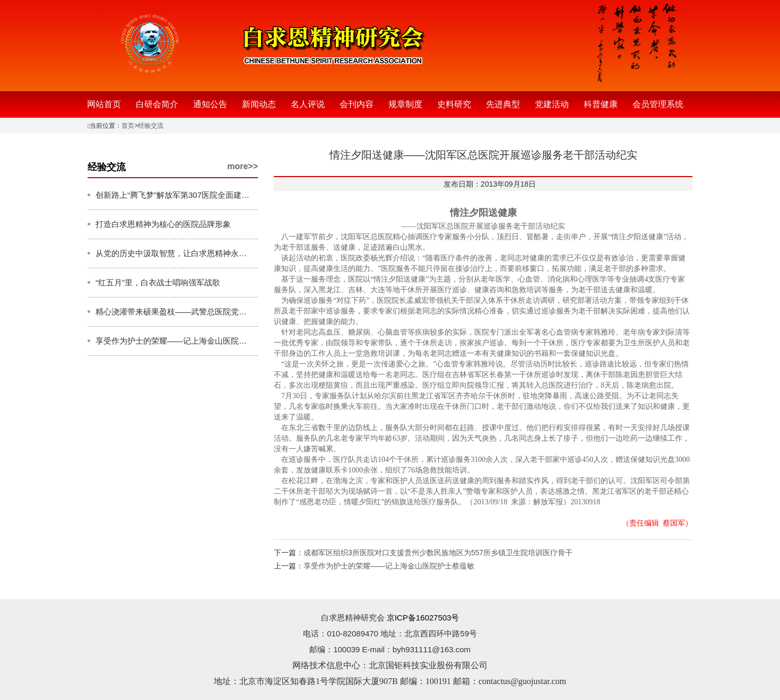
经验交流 (151, 126)
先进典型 (503, 104)
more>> (242, 166)
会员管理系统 (658, 104)
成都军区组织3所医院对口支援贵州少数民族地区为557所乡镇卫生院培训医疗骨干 (438, 553)
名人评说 (308, 104)
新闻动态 (259, 104)
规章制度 (405, 104)
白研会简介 (157, 104)
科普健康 (601, 104)
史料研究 (454, 104)
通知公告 (210, 104)
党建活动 (552, 104)
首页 (128, 126)
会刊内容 (357, 104)
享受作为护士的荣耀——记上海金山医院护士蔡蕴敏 (389, 566)
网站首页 (104, 104)
